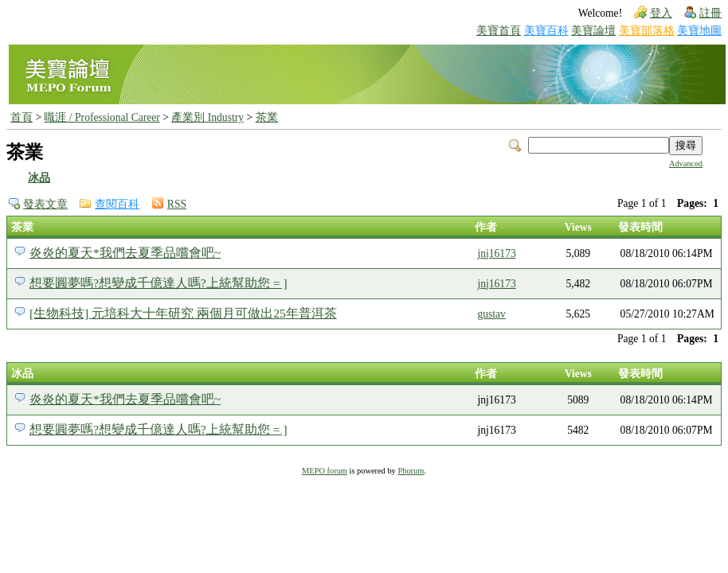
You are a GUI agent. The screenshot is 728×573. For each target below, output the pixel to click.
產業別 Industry (207, 117)
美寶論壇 (593, 31)
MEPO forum (325, 471)
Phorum (411, 471)
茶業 (267, 117)
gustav (491, 314)
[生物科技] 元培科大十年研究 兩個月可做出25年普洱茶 (183, 313)
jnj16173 (496, 253)
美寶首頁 (499, 31)
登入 (661, 13)
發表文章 (45, 204)
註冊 (710, 13)
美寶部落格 (647, 31)
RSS (177, 204)
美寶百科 (546, 31)
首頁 (22, 117)
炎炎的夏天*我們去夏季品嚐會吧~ (125, 253)
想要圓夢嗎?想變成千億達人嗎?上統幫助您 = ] (159, 283)
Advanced (686, 164)
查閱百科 (117, 204)
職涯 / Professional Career (102, 117)
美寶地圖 (699, 31)
